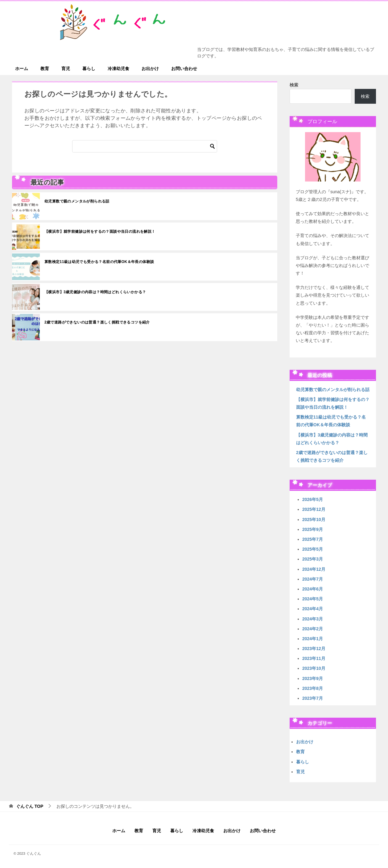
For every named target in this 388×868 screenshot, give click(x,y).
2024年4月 (313, 609)
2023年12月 (314, 649)
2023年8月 (313, 688)
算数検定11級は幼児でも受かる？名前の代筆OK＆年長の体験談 (99, 262)
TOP (30, 806)
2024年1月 (313, 639)
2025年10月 (314, 520)
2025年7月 (313, 539)
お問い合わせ (184, 69)
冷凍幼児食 (118, 69)
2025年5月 (313, 549)
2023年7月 (313, 698)
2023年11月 (314, 658)
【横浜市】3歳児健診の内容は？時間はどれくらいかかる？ (95, 292)
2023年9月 (313, 678)
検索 (294, 85)
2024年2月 (313, 629)
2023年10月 (314, 668)
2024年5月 (313, 599)
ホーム (22, 69)
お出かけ (150, 69)
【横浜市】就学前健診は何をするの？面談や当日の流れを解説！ (100, 232)
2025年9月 (313, 529)
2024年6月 (313, 589)
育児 (66, 69)
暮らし (89, 69)
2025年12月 (314, 509)
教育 (45, 69)
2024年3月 (313, 619)
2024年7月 (313, 579)
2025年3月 (313, 559)
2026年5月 (313, 499)
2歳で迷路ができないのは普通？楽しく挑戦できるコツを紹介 (97, 322)
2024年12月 (314, 569)
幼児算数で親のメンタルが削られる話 (77, 201)
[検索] (145, 146)
